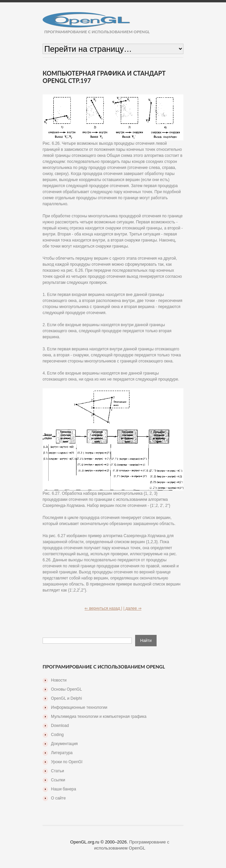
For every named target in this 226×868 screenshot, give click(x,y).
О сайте (58, 798)
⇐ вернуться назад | (103, 608)
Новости (59, 680)
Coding (57, 735)
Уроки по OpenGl (67, 762)
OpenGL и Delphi (66, 698)
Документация (64, 744)
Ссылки (58, 780)
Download (60, 726)
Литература (62, 753)
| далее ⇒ (132, 608)
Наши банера (64, 789)
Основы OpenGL (66, 689)
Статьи (58, 771)
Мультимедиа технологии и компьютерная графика (99, 717)
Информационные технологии (79, 707)
